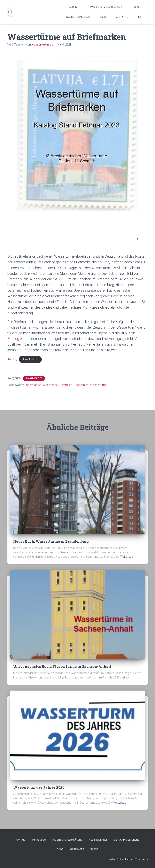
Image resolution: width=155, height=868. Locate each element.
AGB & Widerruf (98, 840)
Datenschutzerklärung (67, 840)
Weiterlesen (127, 557)
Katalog (14, 339)
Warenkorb (77, 849)
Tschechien (81, 385)
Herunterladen (30, 359)
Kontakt (122, 17)
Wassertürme (99, 385)
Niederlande (50, 385)
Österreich (66, 385)
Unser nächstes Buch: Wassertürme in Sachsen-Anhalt (62, 666)
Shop (139, 7)
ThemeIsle (141, 859)
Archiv (74, 7)
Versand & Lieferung (127, 840)
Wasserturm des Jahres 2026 (39, 787)
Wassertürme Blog (78, 17)
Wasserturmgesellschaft (107, 7)
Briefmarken (34, 385)
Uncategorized (34, 378)
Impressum (39, 840)
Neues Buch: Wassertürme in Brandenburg (51, 541)
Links (103, 17)
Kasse (94, 849)
